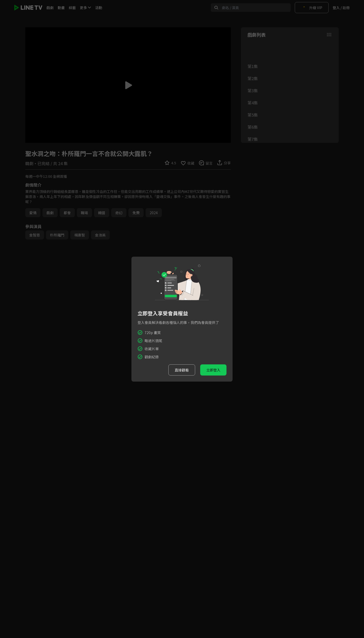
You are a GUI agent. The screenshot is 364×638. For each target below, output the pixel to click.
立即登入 (213, 370)
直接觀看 (182, 370)
